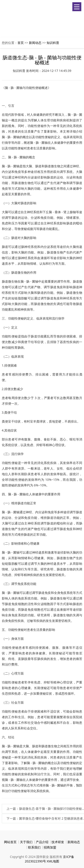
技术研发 (58, 842)
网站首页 (10, 842)
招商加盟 (50, 847)
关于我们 (26, 842)
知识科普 (53, 43)
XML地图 (53, 861)
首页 (21, 43)
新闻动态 (35, 43)
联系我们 (34, 847)
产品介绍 (42, 842)
